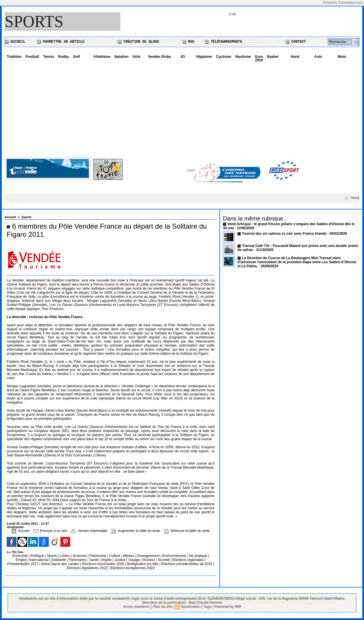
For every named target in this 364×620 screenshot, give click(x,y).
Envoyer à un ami (50, 531)
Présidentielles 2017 (23, 564)
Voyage (134, 560)
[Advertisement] (182, 107)
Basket (273, 57)
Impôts (107, 560)
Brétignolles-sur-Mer (143, 564)
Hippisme (204, 57)
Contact (296, 42)
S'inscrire (330, 3)
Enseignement (149, 556)
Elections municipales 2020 (103, 564)
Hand (295, 57)
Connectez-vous (351, 3)
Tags (207, 607)
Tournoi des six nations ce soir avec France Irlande (285, 234)
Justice (121, 560)
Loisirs (65, 556)
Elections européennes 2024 (132, 568)
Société (164, 560)
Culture (115, 556)
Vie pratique (198, 556)
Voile (136, 57)
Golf (77, 57)
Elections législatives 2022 (87, 568)
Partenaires (78, 560)
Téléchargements (223, 42)
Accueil (15, 42)
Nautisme (243, 57)
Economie (20, 556)
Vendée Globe (160, 57)
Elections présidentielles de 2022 (187, 564)
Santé (94, 560)
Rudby (63, 57)
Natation (121, 57)
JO (183, 57)
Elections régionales (189, 560)
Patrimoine (99, 556)
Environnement (174, 556)
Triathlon (14, 57)
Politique (38, 556)
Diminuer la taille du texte (187, 531)
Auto (318, 57)
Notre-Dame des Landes (61, 564)
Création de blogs (138, 42)
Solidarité (59, 560)
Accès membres (136, 607)
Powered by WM (228, 607)
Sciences (80, 556)
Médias (129, 556)
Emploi (21, 560)
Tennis (48, 57)
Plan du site (162, 607)
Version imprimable (89, 531)
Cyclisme (224, 57)
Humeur (149, 560)
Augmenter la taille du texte (136, 531)
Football (32, 57)
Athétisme (102, 57)
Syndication (191, 607)
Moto (342, 57)
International (39, 560)
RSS (189, 42)
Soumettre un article (61, 42)
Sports (34, 21)
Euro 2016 (259, 58)
